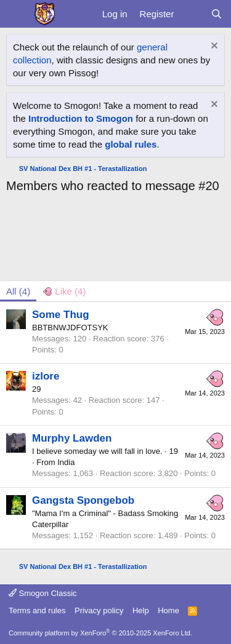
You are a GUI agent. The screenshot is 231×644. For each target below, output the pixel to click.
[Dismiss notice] (213, 47)
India (66, 462)
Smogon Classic (43, 593)
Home (168, 610)
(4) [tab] (18, 291)
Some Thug (61, 315)
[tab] (64, 291)
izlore (46, 376)
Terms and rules (37, 610)
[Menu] (17, 14)
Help (141, 610)
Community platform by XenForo (100, 633)
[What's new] (192, 14)
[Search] (217, 14)
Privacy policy (99, 610)
